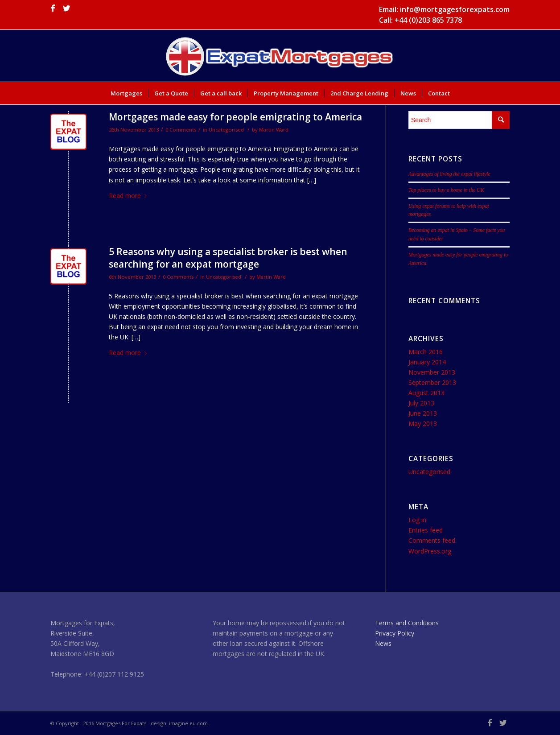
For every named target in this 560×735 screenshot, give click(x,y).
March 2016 (426, 352)
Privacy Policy (395, 633)
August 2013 (426, 393)
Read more (130, 196)
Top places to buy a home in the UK (446, 190)
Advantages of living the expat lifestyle (449, 174)
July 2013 (421, 403)
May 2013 (423, 423)
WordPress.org (430, 551)
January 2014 (427, 362)
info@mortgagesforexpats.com (455, 9)
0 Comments (181, 130)
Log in (417, 520)
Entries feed (426, 530)
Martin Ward (274, 130)
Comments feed (432, 540)
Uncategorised (226, 130)
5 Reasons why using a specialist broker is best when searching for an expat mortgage (228, 258)
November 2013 (432, 372)
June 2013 (423, 413)
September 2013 (432, 382)
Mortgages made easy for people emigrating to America (235, 117)
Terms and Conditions (407, 623)
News (383, 643)
